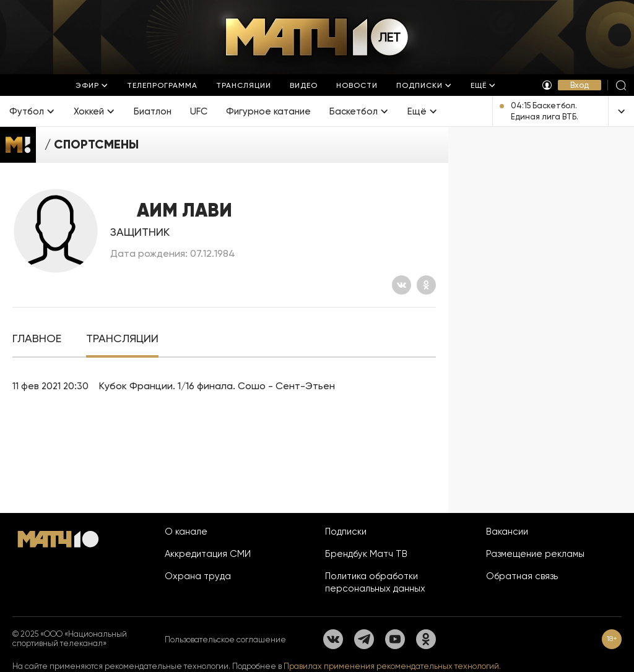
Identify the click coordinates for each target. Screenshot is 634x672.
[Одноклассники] (426, 285)
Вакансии (507, 532)
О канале (186, 532)
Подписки (346, 532)
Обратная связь (522, 576)
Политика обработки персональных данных (375, 582)
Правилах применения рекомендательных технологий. (392, 666)
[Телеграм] (364, 639)
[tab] (37, 339)
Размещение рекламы (535, 554)
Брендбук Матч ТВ (366, 554)
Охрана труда (198, 576)
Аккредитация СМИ (208, 554)
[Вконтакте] (402, 285)
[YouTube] (395, 639)
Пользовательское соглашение (225, 640)
